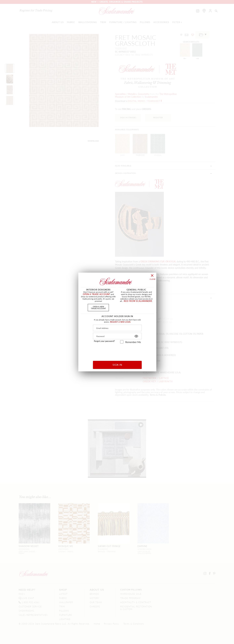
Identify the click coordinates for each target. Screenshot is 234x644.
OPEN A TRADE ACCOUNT (97, 294)
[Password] (117, 336)
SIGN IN (117, 365)
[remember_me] (122, 342)
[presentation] (117, 351)
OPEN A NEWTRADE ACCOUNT (98, 307)
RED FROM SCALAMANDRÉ (138, 301)
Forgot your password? (104, 341)
